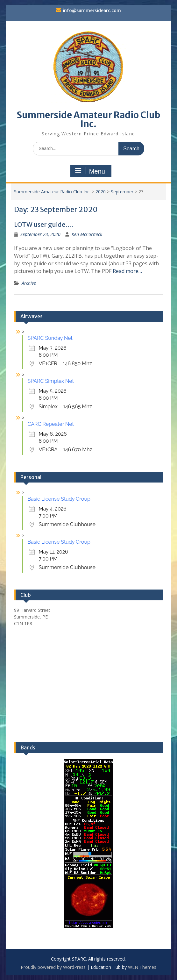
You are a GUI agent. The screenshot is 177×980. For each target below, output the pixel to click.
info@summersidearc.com (92, 11)
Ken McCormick (87, 234)
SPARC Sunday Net (50, 338)
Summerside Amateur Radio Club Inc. (88, 119)
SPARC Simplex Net (50, 381)
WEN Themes (142, 967)
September (122, 192)
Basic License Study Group (59, 499)
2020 (101, 192)
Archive (29, 283)
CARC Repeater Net (50, 424)
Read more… (127, 271)
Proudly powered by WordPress (53, 967)
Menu (90, 171)
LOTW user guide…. (44, 224)
